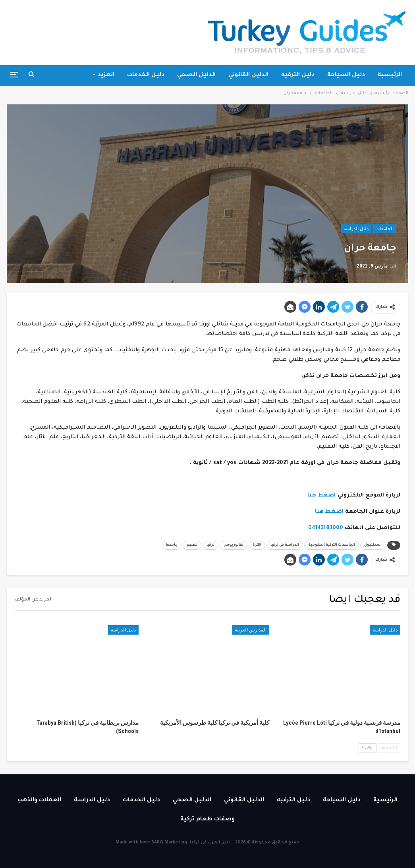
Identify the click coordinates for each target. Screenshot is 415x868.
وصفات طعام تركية (207, 820)
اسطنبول (373, 545)
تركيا (210, 545)
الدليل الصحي (196, 75)
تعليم (192, 545)
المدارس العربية (251, 630)
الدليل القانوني (248, 75)
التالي (368, 748)
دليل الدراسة (356, 229)
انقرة (257, 545)
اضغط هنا (322, 496)
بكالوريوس (234, 545)
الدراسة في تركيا (285, 545)
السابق (389, 748)
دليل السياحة (346, 75)
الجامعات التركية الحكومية (332, 545)
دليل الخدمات (146, 75)
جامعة (172, 545)
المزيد (106, 75)
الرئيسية (390, 75)
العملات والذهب (39, 801)
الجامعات (384, 229)
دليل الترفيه (298, 75)
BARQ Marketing (169, 843)
